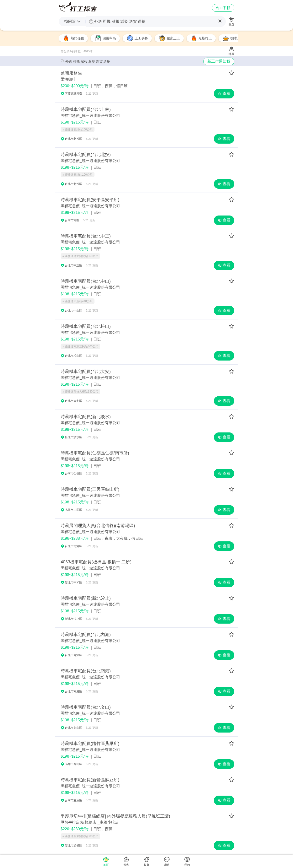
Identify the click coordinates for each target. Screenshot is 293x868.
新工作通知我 (219, 61)
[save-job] (231, 73)
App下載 (223, 8)
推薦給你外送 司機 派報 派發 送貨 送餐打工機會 (78, 7)
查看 (224, 94)
